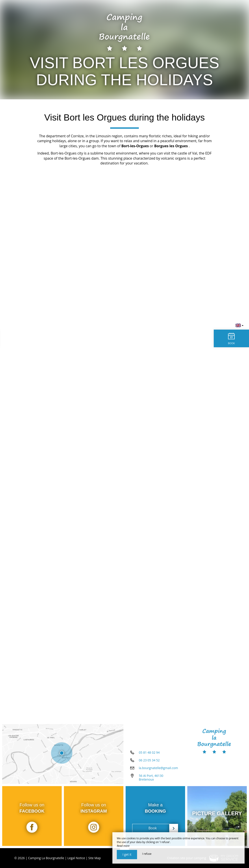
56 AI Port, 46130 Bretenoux (151, 777)
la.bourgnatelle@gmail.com (158, 768)
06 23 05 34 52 (149, 760)
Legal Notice (76, 858)
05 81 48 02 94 (149, 752)
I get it (127, 854)
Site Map (95, 858)
